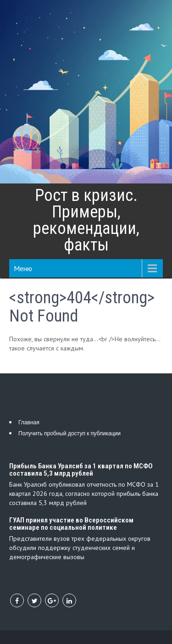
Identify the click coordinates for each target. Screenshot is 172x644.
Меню (23, 268)
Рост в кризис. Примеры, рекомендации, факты (86, 220)
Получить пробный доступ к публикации (69, 433)
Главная (29, 422)
